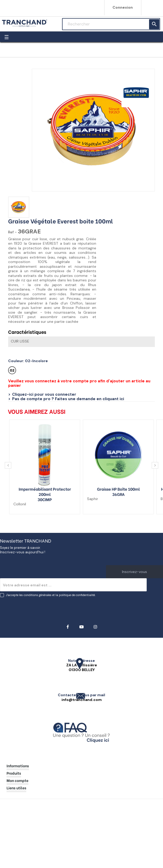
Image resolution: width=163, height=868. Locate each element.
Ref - (12, 232)
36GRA (118, 494)
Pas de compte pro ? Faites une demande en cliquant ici (68, 399)
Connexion (123, 7)
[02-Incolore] (13, 372)
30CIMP (45, 499)
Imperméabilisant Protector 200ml (45, 491)
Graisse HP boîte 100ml (118, 489)
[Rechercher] (111, 24)
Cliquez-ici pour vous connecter (44, 394)
